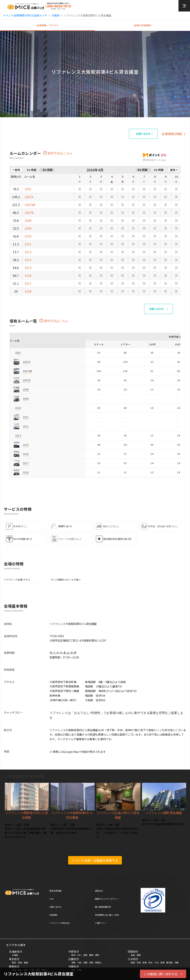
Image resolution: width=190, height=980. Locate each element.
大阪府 (55, 15)
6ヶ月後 (143, 170)
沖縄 (176, 962)
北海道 (15, 955)
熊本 (151, 962)
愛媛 (139, 955)
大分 (157, 962)
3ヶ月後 (159, 170)
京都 (73, 962)
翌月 (173, 170)
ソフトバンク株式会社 (60, 923)
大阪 (79, 962)
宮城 (20, 962)
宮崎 (162, 962)
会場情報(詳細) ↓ (174, 134)
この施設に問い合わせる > (163, 974)
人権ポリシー (101, 923)
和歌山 (98, 962)
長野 (85, 955)
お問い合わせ (56, 907)
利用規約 (54, 915)
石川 (79, 955)
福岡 (133, 962)
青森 (14, 962)
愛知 (97, 955)
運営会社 (99, 891)
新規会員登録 (56, 891)
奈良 (91, 962)
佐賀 (139, 962)
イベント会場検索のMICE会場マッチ (25, 15)
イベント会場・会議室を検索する (95, 860)
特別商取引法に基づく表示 (107, 915)
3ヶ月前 (31, 170)
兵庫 (85, 962)
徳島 (133, 955)
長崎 (145, 962)
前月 (17, 170)
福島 (26, 962)
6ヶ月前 (48, 170)
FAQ (52, 899)
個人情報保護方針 (103, 907)
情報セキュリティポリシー (107, 899)
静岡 (91, 955)
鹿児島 (169, 962)
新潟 (73, 955)
